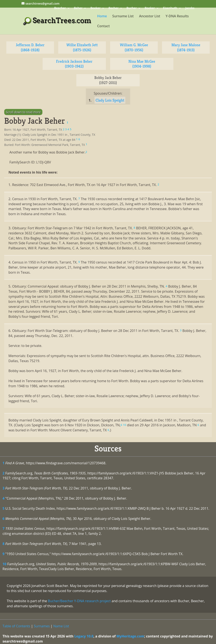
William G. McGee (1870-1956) (134, 47)
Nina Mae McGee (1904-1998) (142, 64)
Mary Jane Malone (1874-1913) (186, 47)
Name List (61, 626)
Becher (113, 8)
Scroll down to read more (23, 112)
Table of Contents (16, 626)
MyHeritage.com (130, 636)
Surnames (42, 626)
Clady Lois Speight (110, 100)
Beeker (96, 8)
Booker (150, 8)
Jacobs (190, 8)
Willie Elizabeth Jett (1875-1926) (82, 47)
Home (102, 16)
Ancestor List (150, 16)
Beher (78, 8)
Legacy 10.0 (84, 636)
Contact (103, 26)
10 (4, 564)
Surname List (123, 16)
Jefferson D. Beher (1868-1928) (30, 47)
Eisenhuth (170, 8)
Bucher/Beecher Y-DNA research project (79, 601)
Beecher (60, 8)
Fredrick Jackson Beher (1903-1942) (74, 64)
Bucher (132, 8)
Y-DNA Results (177, 16)
